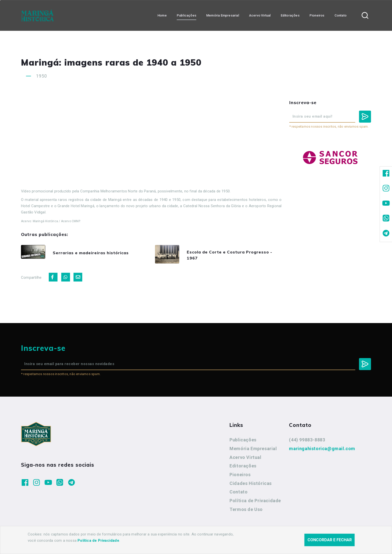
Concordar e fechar (330, 540)
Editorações (243, 469)
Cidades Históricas (251, 486)
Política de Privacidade (255, 503)
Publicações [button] (186, 15)
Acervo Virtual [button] (260, 15)
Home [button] (162, 15)
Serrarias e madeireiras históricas (100, 253)
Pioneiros (240, 477)
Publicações (243, 443)
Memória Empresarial (253, 451)
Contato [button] (340, 15)
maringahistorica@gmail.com (322, 451)
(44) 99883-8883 (307, 443)
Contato (238, 495)
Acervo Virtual (245, 460)
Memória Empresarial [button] (223, 15)
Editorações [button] (290, 15)
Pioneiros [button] (317, 15)
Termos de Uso (246, 512)
